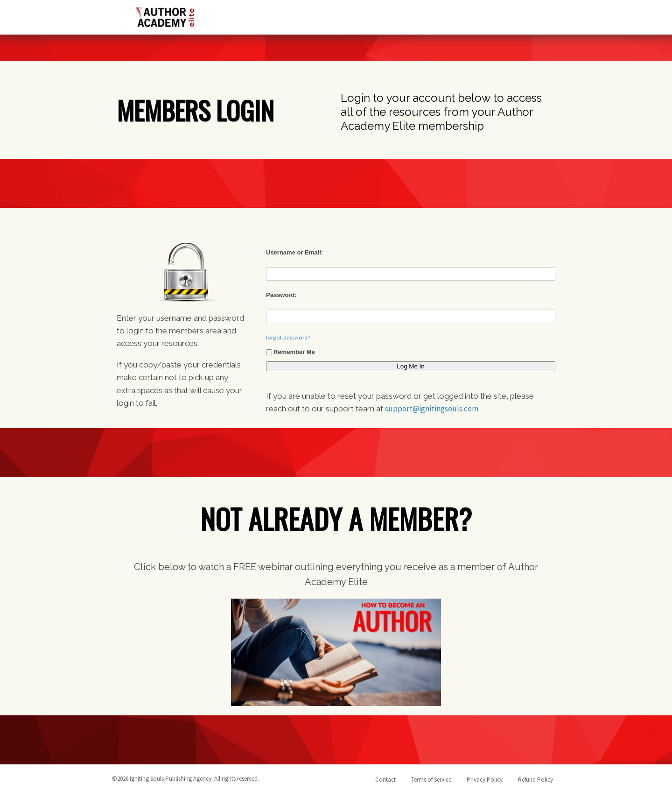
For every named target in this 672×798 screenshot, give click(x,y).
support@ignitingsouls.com (432, 409)
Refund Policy (535, 780)
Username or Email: (294, 252)
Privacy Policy (485, 780)
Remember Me (290, 352)
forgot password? (288, 337)
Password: (281, 295)
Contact (385, 780)
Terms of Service (431, 780)
